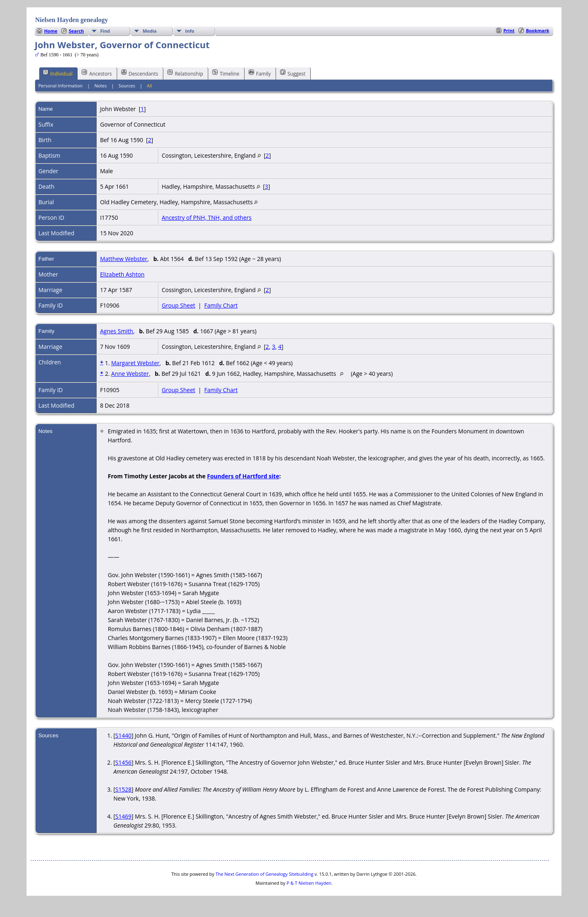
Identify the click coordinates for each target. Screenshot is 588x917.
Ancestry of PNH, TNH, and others (207, 218)
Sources (127, 86)
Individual (58, 73)
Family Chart (221, 305)
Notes (100, 86)
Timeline (226, 73)
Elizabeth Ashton (122, 274)
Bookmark (538, 30)
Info (190, 31)
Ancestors (97, 73)
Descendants (140, 73)
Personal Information (61, 86)
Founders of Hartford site (243, 476)
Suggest (293, 73)
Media (150, 31)
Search (76, 31)
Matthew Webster (124, 259)
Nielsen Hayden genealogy (72, 20)
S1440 (123, 735)
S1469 (123, 816)
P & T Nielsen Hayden (309, 883)
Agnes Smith (117, 331)
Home (51, 31)
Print (509, 30)
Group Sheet (178, 305)
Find (105, 31)
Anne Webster (130, 374)
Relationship (185, 73)
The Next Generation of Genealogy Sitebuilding (265, 874)
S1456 (123, 762)
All (150, 86)
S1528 (123, 789)
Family (260, 73)
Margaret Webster (135, 363)
